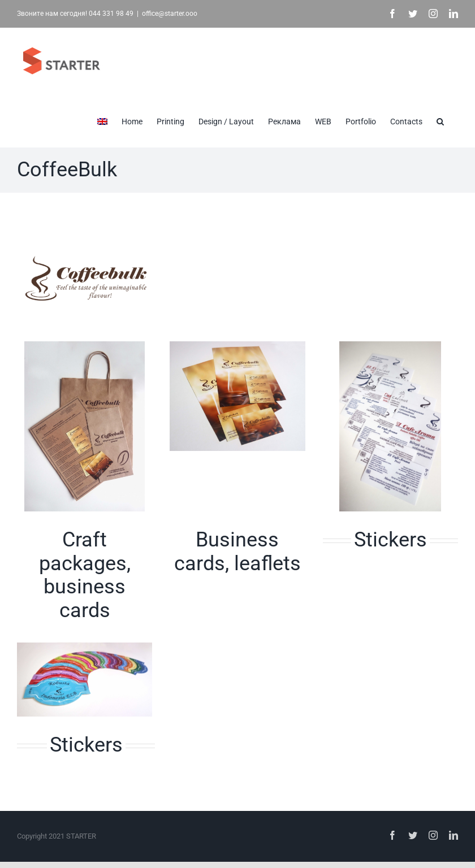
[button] (440, 120)
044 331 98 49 (111, 14)
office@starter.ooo (170, 14)
